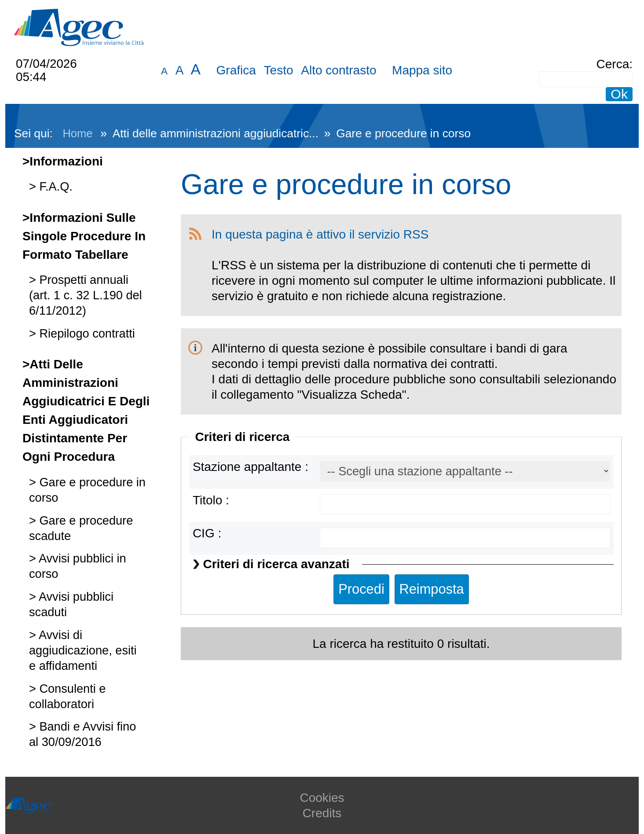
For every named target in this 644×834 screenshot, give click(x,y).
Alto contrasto (338, 70)
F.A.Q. (54, 186)
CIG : (207, 533)
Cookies (322, 798)
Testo (279, 70)
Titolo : (211, 500)
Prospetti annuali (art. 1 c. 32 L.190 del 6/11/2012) (86, 295)
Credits (322, 813)
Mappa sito (422, 70)
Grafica (236, 70)
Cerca (613, 64)
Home (77, 133)
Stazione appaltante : (251, 467)
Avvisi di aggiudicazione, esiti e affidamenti (83, 650)
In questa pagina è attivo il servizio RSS (320, 234)
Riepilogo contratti (86, 333)
